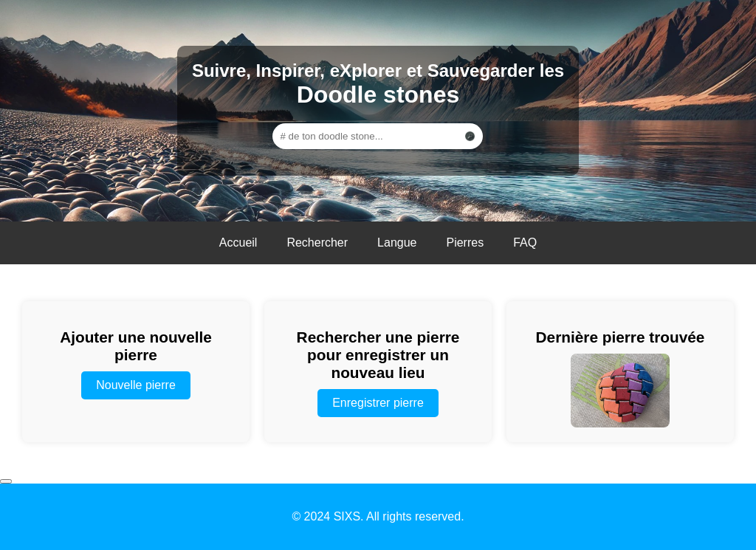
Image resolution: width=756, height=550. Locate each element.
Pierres (465, 243)
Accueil (238, 243)
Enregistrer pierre (378, 403)
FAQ (525, 243)
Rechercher (317, 243)
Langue (397, 243)
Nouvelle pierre (136, 385)
